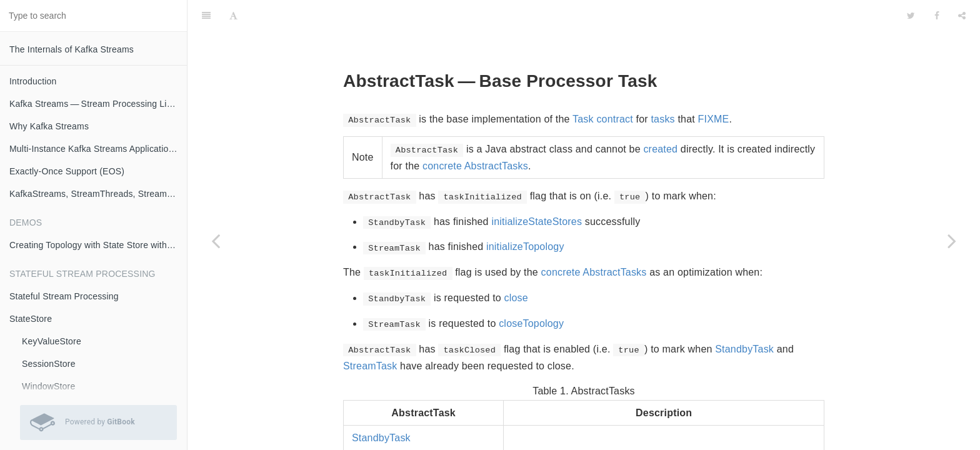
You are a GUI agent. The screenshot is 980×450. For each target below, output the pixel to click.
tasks (662, 88)
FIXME (714, 88)
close (516, 267)
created (660, 118)
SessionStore (49, 364)
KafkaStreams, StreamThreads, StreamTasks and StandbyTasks (98, 194)
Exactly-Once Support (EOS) (67, 171)
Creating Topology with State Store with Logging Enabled (98, 245)
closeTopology (531, 292)
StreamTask (370, 335)
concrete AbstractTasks (475, 135)
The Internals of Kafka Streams (72, 49)
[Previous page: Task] (216, 241)
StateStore (31, 319)
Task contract (603, 88)
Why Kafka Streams (49, 126)
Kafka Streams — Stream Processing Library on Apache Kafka (98, 104)
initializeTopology (525, 215)
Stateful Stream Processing (64, 296)
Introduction (33, 81)
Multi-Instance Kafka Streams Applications (94, 149)
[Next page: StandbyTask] (952, 241)
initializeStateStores (537, 190)
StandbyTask (744, 318)
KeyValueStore (52, 341)
